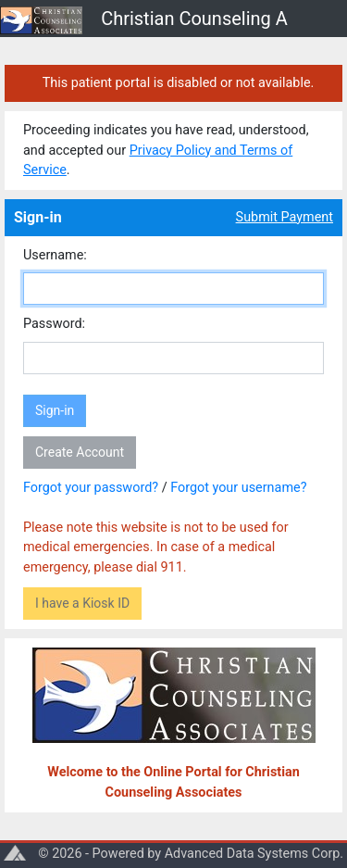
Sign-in (55, 410)
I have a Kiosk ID (82, 603)
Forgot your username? (238, 488)
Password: (54, 324)
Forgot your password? (91, 488)
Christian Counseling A (194, 19)
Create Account (80, 452)
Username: (55, 255)
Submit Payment (285, 217)
